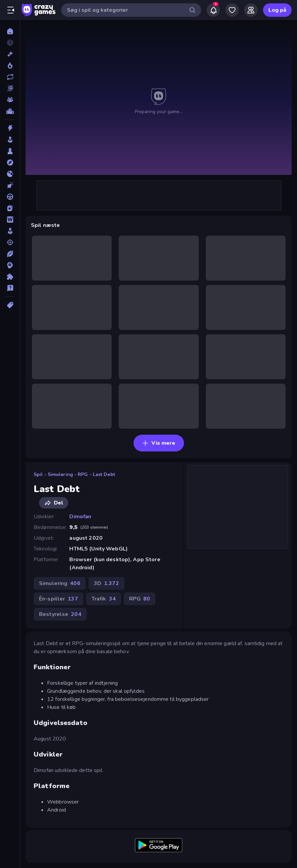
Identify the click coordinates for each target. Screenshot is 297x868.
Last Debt (104, 474)
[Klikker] (10, 185)
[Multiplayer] (10, 100)
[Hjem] (10, 31)
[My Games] (232, 10)
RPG (83, 474)
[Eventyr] (10, 162)
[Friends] (251, 10)
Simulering (60, 474)
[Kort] (10, 208)
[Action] (10, 128)
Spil (38, 474)
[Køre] (10, 197)
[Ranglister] (10, 111)
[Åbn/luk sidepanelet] (11, 10)
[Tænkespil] (10, 277)
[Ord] (10, 220)
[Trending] (10, 65)
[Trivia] (10, 288)
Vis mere (159, 443)
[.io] (10, 174)
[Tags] (10, 305)
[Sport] (10, 254)
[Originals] (10, 88)
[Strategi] (10, 265)
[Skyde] (10, 242)
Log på (277, 10)
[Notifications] (213, 10)
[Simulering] (10, 231)
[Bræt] (10, 151)
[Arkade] (10, 140)
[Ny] (10, 54)
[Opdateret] (10, 77)
